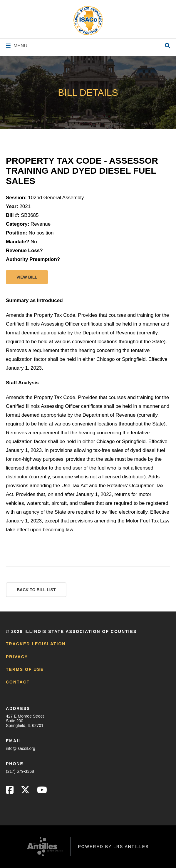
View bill (27, 277)
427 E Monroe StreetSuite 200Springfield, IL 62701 (25, 721)
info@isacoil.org (21, 748)
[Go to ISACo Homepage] (88, 21)
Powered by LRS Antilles (113, 847)
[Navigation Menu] (17, 46)
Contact (18, 682)
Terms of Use (25, 669)
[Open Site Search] (167, 46)
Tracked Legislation (36, 644)
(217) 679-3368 (20, 771)
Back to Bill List (36, 590)
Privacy (17, 657)
